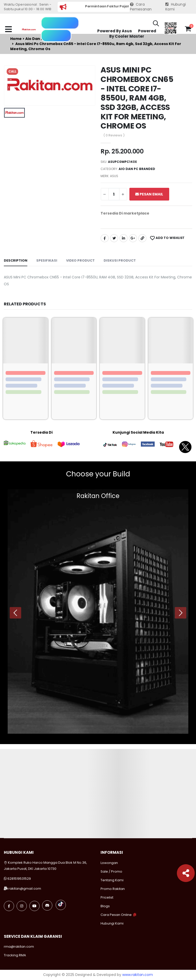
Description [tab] (16, 260)
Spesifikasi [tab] (47, 260)
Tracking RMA (15, 955)
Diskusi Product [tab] (120, 260)
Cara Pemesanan (141, 7)
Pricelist (107, 897)
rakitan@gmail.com (25, 889)
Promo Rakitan (113, 889)
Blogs (105, 906)
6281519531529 (19, 879)
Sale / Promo (111, 871)
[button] (156, 24)
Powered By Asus (115, 31)
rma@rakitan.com (19, 947)
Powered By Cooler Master (133, 34)
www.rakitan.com (138, 975)
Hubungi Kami (176, 7)
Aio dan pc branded (137, 169)
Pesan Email (149, 194)
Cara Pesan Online (116, 915)
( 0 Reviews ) (114, 135)
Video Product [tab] (80, 260)
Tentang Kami (112, 880)
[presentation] (15, 613)
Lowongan (109, 863)
